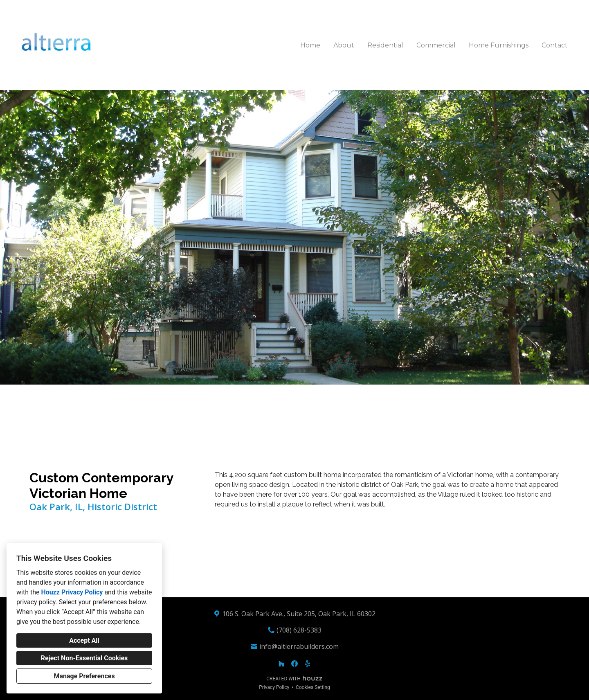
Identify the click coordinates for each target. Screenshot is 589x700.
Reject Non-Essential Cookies (84, 658)
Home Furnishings (499, 45)
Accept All (84, 640)
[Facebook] (294, 664)
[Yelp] (308, 664)
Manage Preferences (84, 676)
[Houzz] (281, 664)
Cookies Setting (313, 687)
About (344, 45)
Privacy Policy (274, 687)
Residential (385, 45)
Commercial (436, 45)
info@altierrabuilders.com (299, 646)
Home (310, 45)
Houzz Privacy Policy (72, 592)
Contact (555, 45)
